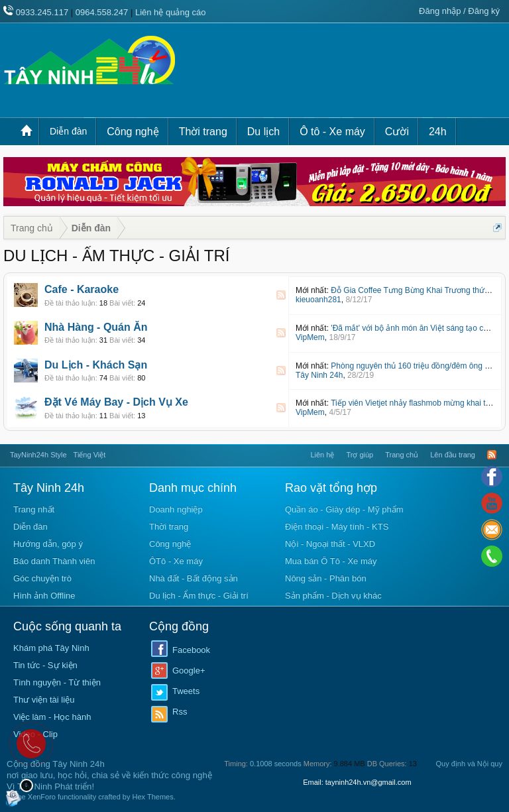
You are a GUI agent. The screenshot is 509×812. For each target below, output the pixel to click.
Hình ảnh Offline (44, 596)
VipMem (310, 337)
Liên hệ (322, 455)
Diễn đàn (68, 131)
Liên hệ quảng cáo (171, 12)
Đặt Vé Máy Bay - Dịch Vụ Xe (116, 402)
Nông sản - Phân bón (326, 578)
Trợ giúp (360, 455)
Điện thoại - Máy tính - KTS (337, 527)
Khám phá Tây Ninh (51, 648)
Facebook (191, 650)
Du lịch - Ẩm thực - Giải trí (199, 596)
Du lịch (263, 132)
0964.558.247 (102, 12)
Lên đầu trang (453, 455)
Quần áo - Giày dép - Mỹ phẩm (344, 509)
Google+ (189, 670)
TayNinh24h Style (38, 455)
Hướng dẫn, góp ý (48, 544)
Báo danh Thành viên (54, 561)
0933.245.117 (42, 12)
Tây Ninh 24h (319, 375)
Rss (180, 712)
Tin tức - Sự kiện (45, 665)
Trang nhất (34, 509)
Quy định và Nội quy (470, 764)
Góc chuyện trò (42, 578)
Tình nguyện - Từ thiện (57, 682)
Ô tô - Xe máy (332, 132)
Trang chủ (30, 132)
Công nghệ (133, 132)
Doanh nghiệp (176, 509)
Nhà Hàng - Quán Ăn (96, 327)
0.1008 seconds (276, 764)
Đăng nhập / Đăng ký (459, 11)
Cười (397, 132)
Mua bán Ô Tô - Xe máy (331, 561)
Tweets (186, 691)
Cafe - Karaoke (82, 289)
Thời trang (203, 132)
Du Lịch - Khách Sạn (96, 365)
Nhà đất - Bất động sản (194, 578)
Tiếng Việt (90, 455)
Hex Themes (153, 797)
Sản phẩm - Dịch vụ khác (333, 596)
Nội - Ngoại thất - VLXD (330, 544)
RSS (281, 295)
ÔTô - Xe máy (176, 561)
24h (438, 132)
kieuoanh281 (318, 300)
